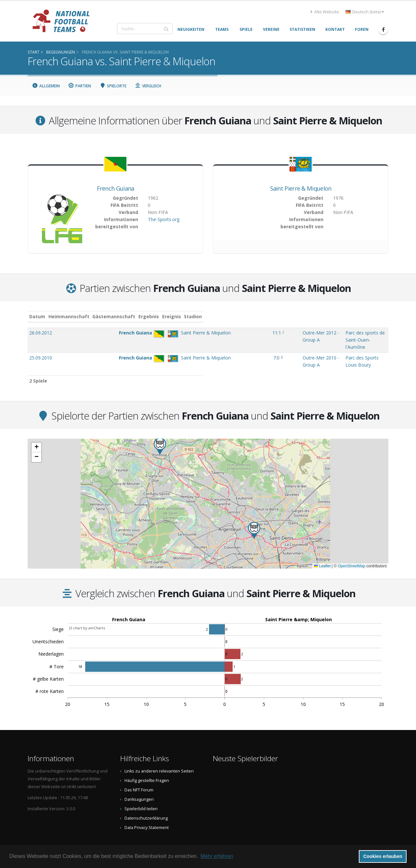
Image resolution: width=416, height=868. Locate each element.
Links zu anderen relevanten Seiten (159, 751)
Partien (80, 86)
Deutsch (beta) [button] (365, 12)
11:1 (210, 333)
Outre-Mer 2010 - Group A (253, 344)
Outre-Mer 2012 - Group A (253, 333)
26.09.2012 (41, 333)
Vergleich (148, 86)
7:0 (210, 344)
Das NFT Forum (139, 770)
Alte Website (325, 12)
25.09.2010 (41, 344)
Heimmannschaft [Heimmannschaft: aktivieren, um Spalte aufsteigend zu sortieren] (102, 316)
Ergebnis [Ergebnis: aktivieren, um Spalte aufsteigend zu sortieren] (211, 316)
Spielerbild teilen (141, 789)
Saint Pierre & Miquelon (301, 188)
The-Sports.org (164, 219)
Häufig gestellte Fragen (147, 760)
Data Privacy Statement (147, 807)
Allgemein (46, 86)
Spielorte (113, 86)
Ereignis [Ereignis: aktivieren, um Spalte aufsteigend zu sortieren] (234, 316)
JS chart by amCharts (87, 608)
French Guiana (116, 188)
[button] (254, 510)
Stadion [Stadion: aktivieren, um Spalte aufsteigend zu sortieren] (299, 316)
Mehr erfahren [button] (217, 856)
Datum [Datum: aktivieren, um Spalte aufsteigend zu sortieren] (37, 316)
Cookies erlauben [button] (383, 856)
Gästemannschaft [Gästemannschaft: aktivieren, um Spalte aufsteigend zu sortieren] (147, 316)
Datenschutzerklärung (146, 798)
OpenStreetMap (351, 546)
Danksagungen (139, 779)
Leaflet (322, 546)
